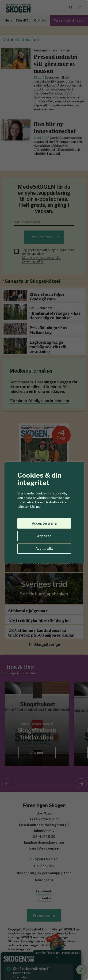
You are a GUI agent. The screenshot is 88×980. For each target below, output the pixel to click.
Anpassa (44, 536)
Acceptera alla (44, 523)
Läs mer (36, 507)
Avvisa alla (44, 549)
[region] (44, 490)
